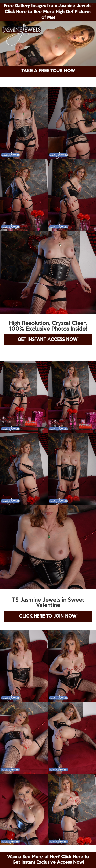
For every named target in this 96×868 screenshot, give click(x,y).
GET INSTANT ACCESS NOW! (48, 340)
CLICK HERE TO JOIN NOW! (48, 616)
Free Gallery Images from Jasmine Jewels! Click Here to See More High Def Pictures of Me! (48, 12)
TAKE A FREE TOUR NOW (48, 71)
